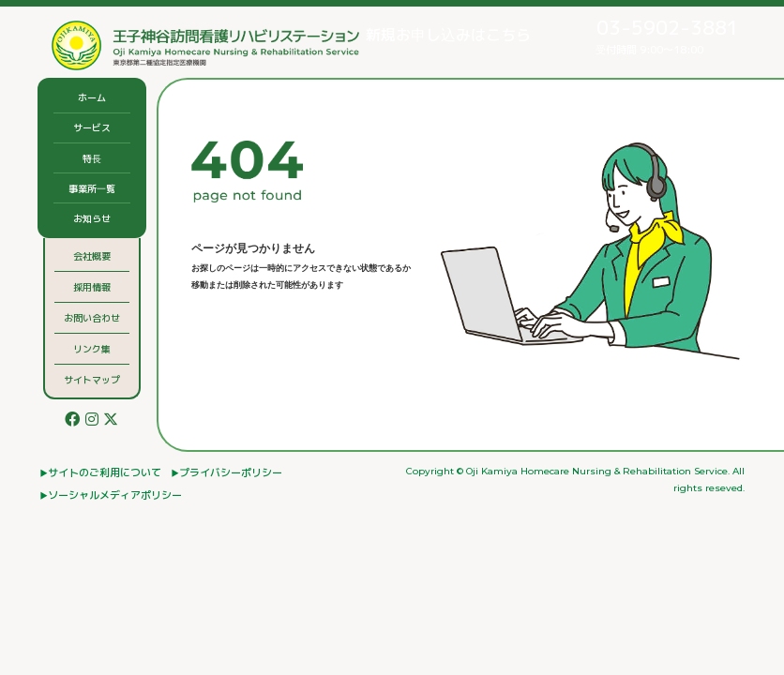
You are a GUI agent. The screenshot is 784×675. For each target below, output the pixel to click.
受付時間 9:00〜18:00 (650, 35)
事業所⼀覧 (92, 188)
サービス (92, 127)
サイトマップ (92, 380)
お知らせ (92, 218)
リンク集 (92, 349)
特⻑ (92, 158)
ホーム (92, 97)
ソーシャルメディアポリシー (115, 495)
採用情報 (92, 287)
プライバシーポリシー (231, 472)
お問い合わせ (92, 318)
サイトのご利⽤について (105, 472)
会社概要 (92, 256)
